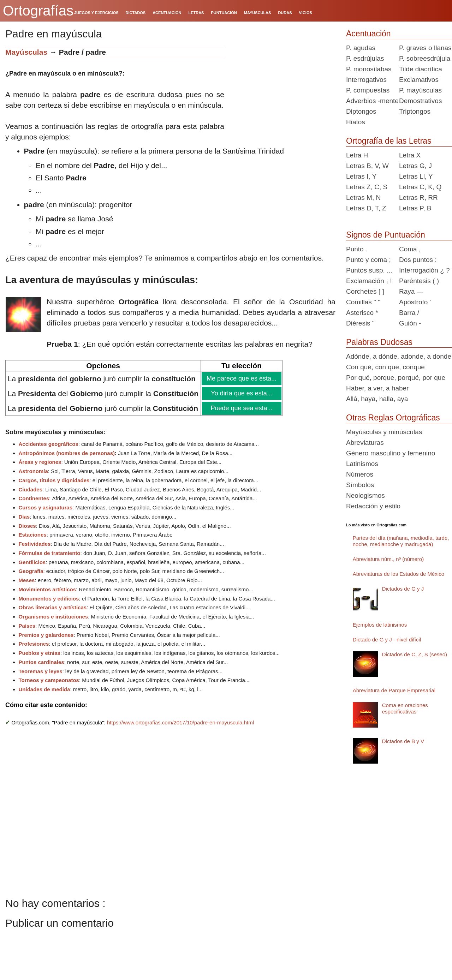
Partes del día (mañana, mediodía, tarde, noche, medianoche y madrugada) (401, 541)
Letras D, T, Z (366, 208)
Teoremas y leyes (41, 671)
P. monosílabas (369, 69)
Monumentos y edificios (49, 599)
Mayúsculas (26, 52)
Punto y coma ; (368, 260)
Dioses (27, 526)
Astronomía (33, 471)
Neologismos (365, 495)
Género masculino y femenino (391, 453)
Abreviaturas (365, 443)
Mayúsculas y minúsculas (384, 432)
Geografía (31, 571)
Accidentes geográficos (49, 444)
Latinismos (362, 464)
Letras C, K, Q (420, 187)
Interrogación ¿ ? (424, 270)
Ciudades (31, 489)
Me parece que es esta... (241, 378)
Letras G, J (415, 166)
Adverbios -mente (372, 101)
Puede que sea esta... (241, 408)
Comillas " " (363, 302)
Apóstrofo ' (415, 302)
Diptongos (361, 111)
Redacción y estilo (373, 506)
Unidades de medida (44, 689)
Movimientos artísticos (47, 589)
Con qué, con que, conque (385, 367)
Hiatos (356, 122)
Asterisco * (362, 313)
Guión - (410, 323)
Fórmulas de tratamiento (50, 553)
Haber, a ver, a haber (377, 388)
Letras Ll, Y (416, 176)
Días (24, 517)
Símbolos (360, 485)
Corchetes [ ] (365, 291)
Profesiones (34, 644)
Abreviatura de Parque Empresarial (394, 690)
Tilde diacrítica (421, 69)
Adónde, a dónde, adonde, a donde (399, 356)
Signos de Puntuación (386, 235)
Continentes (34, 498)
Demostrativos (420, 101)
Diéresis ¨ (360, 323)
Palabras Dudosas (379, 342)
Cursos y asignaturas (46, 507)
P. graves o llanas (425, 48)
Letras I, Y (361, 176)
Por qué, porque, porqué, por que (396, 378)
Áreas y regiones (40, 462)
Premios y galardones (46, 635)
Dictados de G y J (403, 589)
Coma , (410, 249)
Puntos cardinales (41, 662)
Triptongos (415, 111)
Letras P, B (415, 208)
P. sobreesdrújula (425, 58)
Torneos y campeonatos (49, 680)
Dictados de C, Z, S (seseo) (415, 654)
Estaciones (33, 535)
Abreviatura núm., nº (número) (388, 559)
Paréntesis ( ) (419, 281)
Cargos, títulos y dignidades (54, 480)
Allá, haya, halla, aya (377, 399)
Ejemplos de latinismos (380, 625)
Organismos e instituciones (53, 617)
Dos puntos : (418, 260)
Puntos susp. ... (369, 270)
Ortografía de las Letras (389, 141)
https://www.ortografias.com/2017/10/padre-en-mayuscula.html (180, 722)
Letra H (357, 155)
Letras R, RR (418, 198)
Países (27, 626)
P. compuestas (368, 90)
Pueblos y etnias (40, 653)
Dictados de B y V (403, 741)
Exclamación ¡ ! (369, 281)
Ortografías (38, 11)
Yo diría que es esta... (241, 393)
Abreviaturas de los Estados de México (399, 574)
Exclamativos (419, 80)
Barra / (409, 313)
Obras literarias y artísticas (53, 607)
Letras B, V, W (367, 166)
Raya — (411, 291)
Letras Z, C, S (367, 187)
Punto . (357, 249)
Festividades (35, 544)
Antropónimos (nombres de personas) (67, 453)
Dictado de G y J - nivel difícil (387, 640)
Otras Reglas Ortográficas (393, 418)
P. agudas (361, 48)
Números (360, 474)
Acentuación (368, 34)
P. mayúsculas (420, 90)
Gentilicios (32, 562)
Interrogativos (366, 80)
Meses (27, 580)
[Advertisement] (282, 91)
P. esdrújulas (365, 58)
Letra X (410, 155)
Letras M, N (363, 198)
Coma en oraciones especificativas (405, 708)
